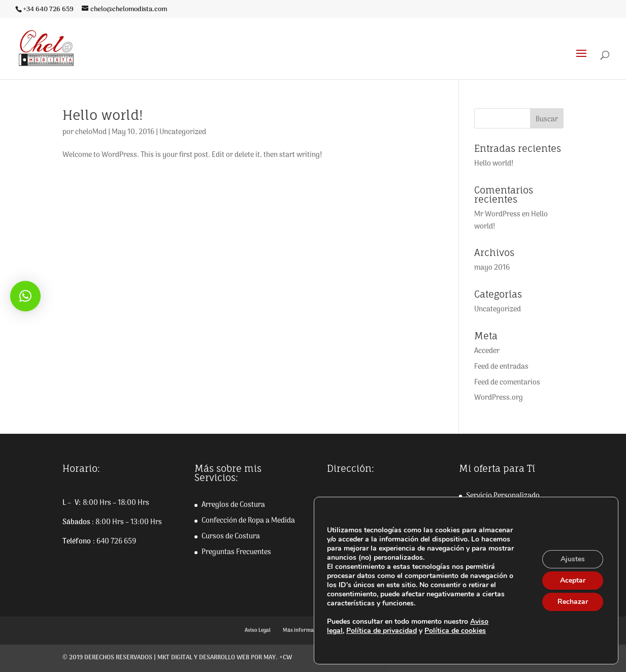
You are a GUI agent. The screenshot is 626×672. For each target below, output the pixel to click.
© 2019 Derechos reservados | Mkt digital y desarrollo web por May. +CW (177, 658)
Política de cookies (455, 631)
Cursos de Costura (231, 537)
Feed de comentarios (507, 383)
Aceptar (573, 580)
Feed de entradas (501, 367)
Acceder (487, 351)
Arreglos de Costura (233, 505)
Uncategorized (183, 132)
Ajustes (573, 559)
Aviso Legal (258, 631)
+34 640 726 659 (48, 9)
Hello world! (103, 115)
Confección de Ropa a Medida (248, 521)
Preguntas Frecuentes (236, 552)
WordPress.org (499, 398)
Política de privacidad (382, 631)
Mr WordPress (497, 215)
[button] (25, 296)
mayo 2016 (492, 268)
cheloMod (91, 132)
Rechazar (573, 602)
